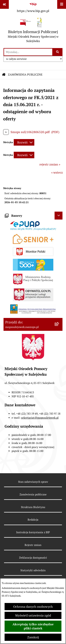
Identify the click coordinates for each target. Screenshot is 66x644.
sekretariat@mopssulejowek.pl (40, 418)
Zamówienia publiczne (33, 494)
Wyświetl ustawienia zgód (33, 615)
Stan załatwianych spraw (33, 482)
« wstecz (57, 172)
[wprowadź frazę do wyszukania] (28, 52)
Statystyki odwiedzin (33, 570)
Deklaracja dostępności (33, 558)
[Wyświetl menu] (62, 4)
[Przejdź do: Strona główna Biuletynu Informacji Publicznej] (4, 75)
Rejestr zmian (33, 545)
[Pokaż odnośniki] (4, 4)
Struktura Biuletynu (33, 507)
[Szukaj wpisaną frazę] (58, 52)
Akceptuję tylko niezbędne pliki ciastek (33, 626)
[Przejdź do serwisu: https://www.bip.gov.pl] (33, 7)
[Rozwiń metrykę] (24, 142)
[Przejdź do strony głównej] (33, 31)
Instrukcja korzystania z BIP (33, 532)
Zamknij (33, 637)
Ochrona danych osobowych (33, 607)
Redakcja (33, 520)
